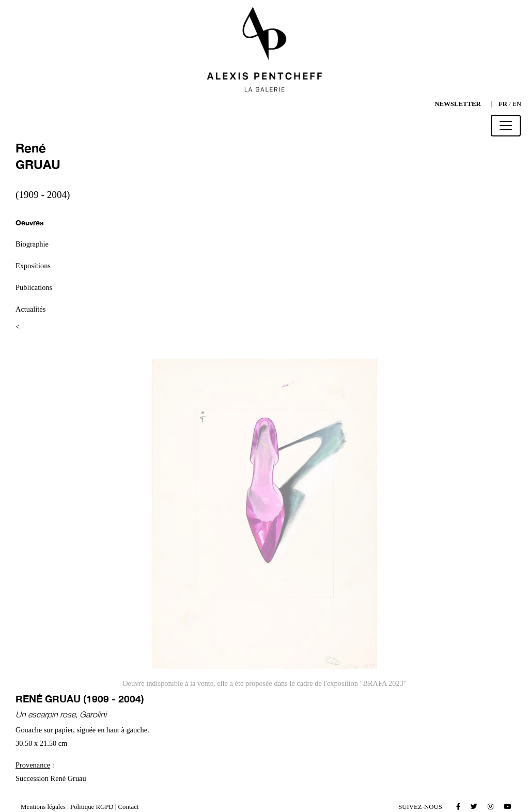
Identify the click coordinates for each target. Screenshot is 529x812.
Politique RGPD (92, 807)
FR (503, 104)
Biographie (32, 244)
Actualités (30, 309)
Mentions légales (43, 807)
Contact (129, 807)
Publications (34, 287)
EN (517, 104)
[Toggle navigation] (506, 126)
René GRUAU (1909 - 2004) (80, 699)
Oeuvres (30, 223)
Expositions (33, 266)
